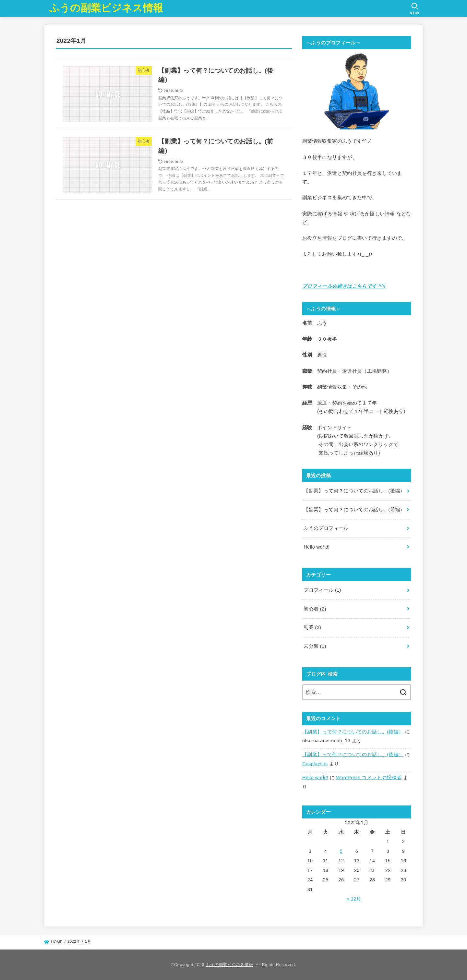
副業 (312, 627)
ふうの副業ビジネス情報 (106, 8)
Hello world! (315, 778)
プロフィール (322, 590)
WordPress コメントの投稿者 (369, 778)
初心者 (315, 609)
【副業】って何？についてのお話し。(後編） (353, 732)
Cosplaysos (315, 764)
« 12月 (354, 899)
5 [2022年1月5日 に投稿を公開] (341, 851)
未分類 (315, 646)
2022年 (74, 942)
